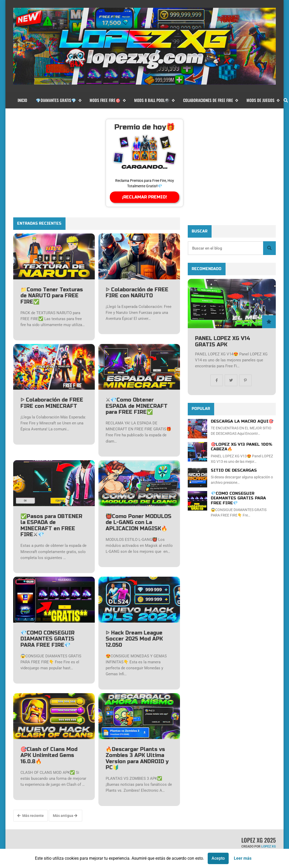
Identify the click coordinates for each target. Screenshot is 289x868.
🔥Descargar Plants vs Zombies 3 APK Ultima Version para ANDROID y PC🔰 (137, 759)
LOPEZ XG (269, 846)
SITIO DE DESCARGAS (234, 470)
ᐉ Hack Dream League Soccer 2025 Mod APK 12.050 (134, 639)
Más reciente (31, 816)
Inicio (22, 100)
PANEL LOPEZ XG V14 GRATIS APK (223, 342)
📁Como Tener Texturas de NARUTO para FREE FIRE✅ (52, 296)
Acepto (218, 858)
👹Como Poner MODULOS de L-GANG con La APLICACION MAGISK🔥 (139, 522)
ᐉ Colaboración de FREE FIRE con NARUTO (137, 293)
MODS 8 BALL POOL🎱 (154, 100)
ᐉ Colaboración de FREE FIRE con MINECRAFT (52, 403)
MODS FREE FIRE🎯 (107, 100)
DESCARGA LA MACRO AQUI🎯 (242, 421)
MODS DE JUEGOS (263, 100)
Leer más (243, 858)
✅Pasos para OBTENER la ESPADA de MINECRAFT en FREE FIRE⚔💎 (51, 526)
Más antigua (65, 816)
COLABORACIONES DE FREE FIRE (211, 100)
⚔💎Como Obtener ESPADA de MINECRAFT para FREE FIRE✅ (137, 406)
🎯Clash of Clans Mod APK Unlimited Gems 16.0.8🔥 (49, 755)
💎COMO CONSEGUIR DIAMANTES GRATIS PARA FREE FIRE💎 (48, 639)
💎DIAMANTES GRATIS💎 (58, 100)
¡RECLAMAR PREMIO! (144, 197)
